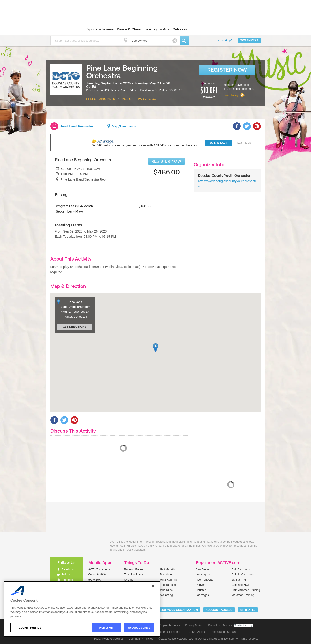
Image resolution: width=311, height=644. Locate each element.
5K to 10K (95, 580)
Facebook (68, 569)
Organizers (249, 40)
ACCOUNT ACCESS (219, 610)
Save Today (231, 95)
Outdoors (180, 29)
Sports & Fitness (101, 29)
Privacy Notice (194, 625)
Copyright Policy (170, 625)
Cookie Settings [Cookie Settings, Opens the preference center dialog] (30, 628)
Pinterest (67, 580)
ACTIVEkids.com (63, 29)
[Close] (153, 586)
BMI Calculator (241, 569)
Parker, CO (147, 99)
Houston (201, 590)
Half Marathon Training (246, 590)
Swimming (166, 595)
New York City (205, 580)
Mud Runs (166, 590)
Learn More (245, 143)
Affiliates (248, 610)
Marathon (166, 575)
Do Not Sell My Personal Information (231, 625)
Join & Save (219, 143)
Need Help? (225, 41)
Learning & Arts (157, 29)
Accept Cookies (139, 628)
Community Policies (141, 639)
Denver (200, 585)
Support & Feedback (169, 632)
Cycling (129, 580)
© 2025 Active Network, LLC (176, 639)
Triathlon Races (134, 575)
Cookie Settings (244, 625)
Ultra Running (169, 580)
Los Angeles (204, 575)
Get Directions (75, 327)
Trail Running (168, 585)
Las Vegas (202, 595)
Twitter (66, 575)
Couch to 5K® (97, 575)
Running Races (134, 569)
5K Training (239, 580)
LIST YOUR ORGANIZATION (179, 610)
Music (126, 99)
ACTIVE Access (196, 632)
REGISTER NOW (166, 161)
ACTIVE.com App (99, 569)
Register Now (227, 70)
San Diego (202, 569)
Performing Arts (101, 99)
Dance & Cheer (129, 29)
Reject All (106, 628)
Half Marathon (169, 569)
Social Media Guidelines (109, 639)
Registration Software (225, 632)
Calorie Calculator (243, 575)
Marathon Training (243, 595)
